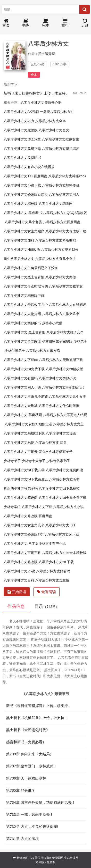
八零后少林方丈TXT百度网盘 (25, 176)
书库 (26, 23)
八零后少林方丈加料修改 (61, 185)
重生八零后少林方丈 (19, 259)
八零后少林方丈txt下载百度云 (26, 479)
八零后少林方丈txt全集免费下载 (62, 498)
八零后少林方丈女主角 (52, 580)
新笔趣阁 (22, 858)
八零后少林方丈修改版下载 (66, 231)
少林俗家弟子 (15, 351)
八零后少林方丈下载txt (21, 360)
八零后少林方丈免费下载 (22, 148)
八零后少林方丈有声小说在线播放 (29, 167)
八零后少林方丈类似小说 (57, 378)
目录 (47, 606)
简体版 (40, 862)
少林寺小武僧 (52, 323)
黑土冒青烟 (47, 54)
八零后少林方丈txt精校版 (64, 369)
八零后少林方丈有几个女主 (56, 259)
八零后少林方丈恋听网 (56, 204)
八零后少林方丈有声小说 (47, 544)
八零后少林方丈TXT (60, 525)
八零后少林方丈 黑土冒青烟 (25, 332)
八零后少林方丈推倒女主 (60, 139)
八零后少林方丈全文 (54, 130)
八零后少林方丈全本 (50, 121)
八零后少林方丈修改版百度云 (26, 194)
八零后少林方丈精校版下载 (24, 295)
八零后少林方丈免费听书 (22, 158)
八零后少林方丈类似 (61, 277)
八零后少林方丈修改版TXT (24, 534)
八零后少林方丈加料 (19, 240)
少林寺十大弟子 (33, 461)
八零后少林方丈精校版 (21, 204)
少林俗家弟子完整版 (57, 341)
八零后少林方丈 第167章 (22, 139)
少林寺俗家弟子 (58, 461)
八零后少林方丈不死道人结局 (65, 415)
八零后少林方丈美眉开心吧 (41, 103)
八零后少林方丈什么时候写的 (26, 286)
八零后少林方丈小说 (68, 507)
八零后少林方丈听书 (64, 479)
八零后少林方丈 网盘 (51, 442)
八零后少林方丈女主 (68, 424)
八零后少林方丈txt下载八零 (24, 470)
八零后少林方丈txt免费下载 (24, 369)
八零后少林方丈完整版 (21, 130)
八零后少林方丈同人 (64, 194)
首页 (6, 23)
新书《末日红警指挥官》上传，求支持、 (36, 93)
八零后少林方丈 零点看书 (23, 213)
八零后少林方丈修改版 (21, 562)
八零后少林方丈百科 (19, 580)
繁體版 (51, 862)
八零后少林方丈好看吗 (53, 571)
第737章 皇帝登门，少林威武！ (32, 766)
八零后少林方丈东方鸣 (43, 351)
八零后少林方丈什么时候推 (59, 406)
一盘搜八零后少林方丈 (57, 112)
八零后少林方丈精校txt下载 (24, 433)
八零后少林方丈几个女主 (67, 397)
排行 (65, 23)
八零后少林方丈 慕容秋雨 (23, 415)
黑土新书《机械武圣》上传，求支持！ (37, 718)
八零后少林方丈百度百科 (22, 553)
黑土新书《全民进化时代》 (28, 730)
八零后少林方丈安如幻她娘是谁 (28, 424)
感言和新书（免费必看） (26, 742)
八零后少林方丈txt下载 (62, 534)
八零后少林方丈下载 (37, 507)
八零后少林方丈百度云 (21, 452)
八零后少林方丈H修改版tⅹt (63, 387)
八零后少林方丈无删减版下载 (61, 360)
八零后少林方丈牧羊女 (66, 286)
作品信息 (16, 606)
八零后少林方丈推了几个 (65, 332)
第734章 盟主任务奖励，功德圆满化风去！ (41, 802)
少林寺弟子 (12, 461)
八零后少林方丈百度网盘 (62, 222)
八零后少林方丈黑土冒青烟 (24, 277)
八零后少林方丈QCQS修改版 (65, 213)
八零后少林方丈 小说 (19, 571)
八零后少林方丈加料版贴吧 (56, 240)
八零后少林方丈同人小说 (22, 387)
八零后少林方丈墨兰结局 (61, 148)
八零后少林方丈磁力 (19, 121)
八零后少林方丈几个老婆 (23, 222)
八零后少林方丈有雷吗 (21, 378)
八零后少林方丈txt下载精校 (59, 488)
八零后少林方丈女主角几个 (24, 525)
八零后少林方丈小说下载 (22, 185)
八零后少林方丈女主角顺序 (24, 231)
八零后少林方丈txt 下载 (56, 562)
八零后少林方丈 (16, 544)
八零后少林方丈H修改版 (22, 250)
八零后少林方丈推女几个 (61, 314)
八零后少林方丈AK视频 (21, 112)
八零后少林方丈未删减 (21, 406)
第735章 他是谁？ (21, 790)
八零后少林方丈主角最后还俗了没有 (31, 268)
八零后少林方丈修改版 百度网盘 (28, 516)
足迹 (85, 23)
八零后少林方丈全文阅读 (22, 341)
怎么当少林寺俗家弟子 (56, 452)
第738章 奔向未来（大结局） (30, 754)
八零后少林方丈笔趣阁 (21, 498)
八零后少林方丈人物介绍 (22, 314)
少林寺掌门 (12, 507)
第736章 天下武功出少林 (26, 778)
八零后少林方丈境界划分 (60, 250)
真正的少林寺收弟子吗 (21, 488)
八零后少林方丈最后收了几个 (26, 305)
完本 (46, 23)
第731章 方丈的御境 (22, 839)
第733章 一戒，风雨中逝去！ (30, 814)
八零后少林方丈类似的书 (22, 323)
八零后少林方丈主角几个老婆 (26, 397)
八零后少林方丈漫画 (61, 433)
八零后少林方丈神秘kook (67, 176)
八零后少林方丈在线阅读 (67, 305)
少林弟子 (80, 341)
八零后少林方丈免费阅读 (64, 470)
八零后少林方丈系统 (19, 442)
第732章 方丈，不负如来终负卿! (32, 827)
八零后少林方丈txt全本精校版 (64, 553)
